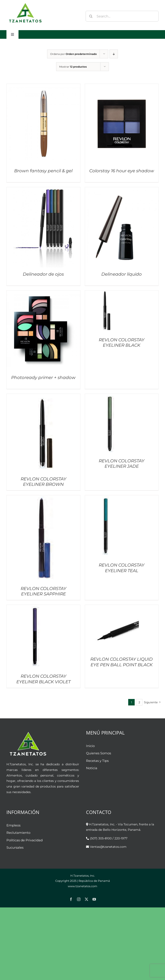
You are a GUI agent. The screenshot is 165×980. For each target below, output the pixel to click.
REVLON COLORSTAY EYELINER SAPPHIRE (43, 591)
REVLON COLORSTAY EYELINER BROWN (43, 482)
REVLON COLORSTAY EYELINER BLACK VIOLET (43, 679)
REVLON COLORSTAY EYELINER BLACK (122, 342)
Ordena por (73, 54)
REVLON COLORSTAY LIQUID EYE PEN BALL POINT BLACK (122, 662)
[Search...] (122, 16)
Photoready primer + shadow (43, 377)
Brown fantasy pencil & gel (43, 171)
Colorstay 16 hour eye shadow (122, 171)
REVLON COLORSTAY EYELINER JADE (122, 464)
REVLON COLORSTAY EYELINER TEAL (122, 568)
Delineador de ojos (43, 274)
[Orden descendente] (114, 54)
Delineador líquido (122, 274)
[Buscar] (91, 16)
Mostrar (73, 67)
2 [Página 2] (139, 702)
